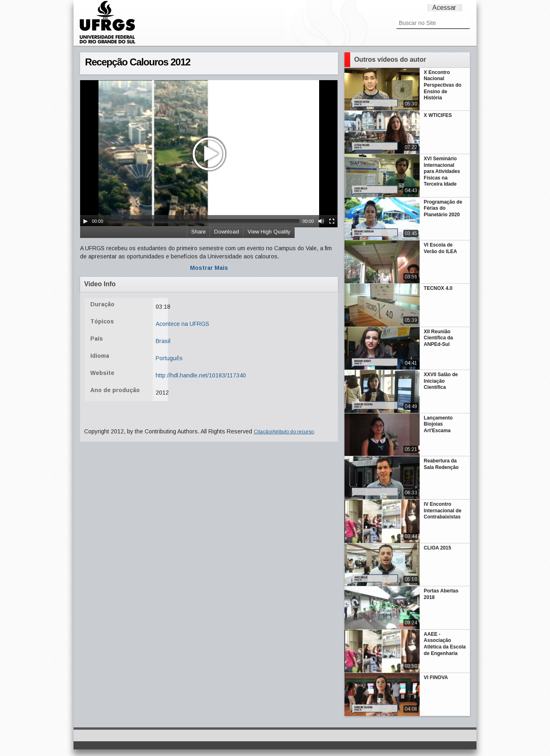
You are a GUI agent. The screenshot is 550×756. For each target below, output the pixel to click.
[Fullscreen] (332, 221)
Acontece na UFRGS (182, 324)
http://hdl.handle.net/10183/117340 (201, 375)
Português (169, 358)
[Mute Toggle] (321, 221)
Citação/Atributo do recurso (284, 432)
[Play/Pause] (85, 221)
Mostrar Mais (209, 268)
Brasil (163, 341)
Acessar (444, 8)
